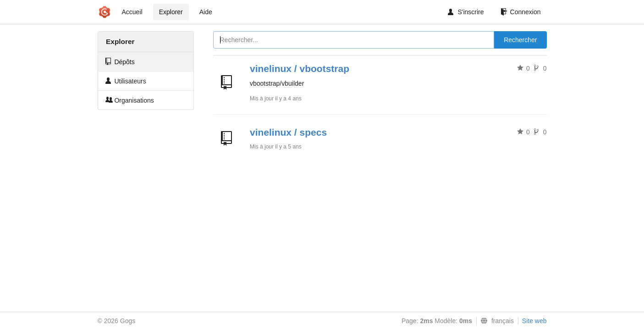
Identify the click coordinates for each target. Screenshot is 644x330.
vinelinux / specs (288, 132)
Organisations (130, 100)
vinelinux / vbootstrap (300, 69)
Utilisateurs (126, 81)
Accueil (132, 12)
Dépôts (120, 62)
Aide (206, 12)
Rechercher (520, 40)
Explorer (171, 12)
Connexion (521, 12)
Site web (534, 321)
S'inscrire (466, 12)
